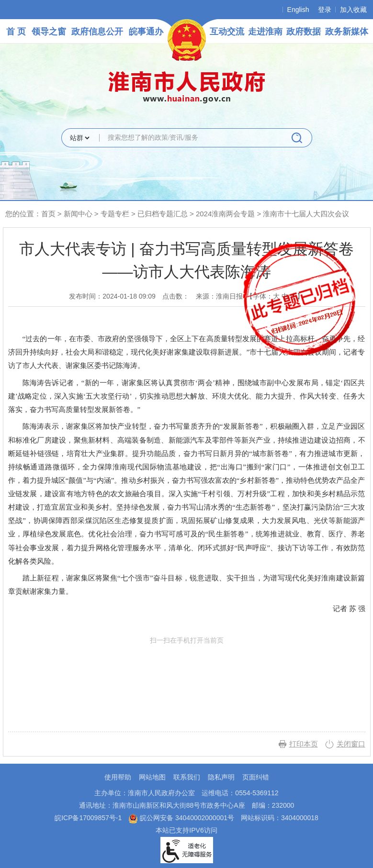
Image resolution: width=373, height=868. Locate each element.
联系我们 (187, 777)
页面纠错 (256, 777)
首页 (48, 214)
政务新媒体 (347, 32)
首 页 (16, 32)
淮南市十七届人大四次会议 (306, 214)
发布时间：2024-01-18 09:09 (112, 296)
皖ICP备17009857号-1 (88, 818)
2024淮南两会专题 (225, 214)
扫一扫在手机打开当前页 (187, 681)
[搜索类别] (79, 138)
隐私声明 (221, 777)
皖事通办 (146, 32)
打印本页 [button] (304, 744)
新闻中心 (78, 214)
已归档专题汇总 (163, 214)
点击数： (176, 296)
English (298, 10)
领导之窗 (49, 32)
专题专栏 (115, 214)
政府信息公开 (97, 32)
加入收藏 (353, 10)
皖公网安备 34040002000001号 (181, 818)
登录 (325, 10)
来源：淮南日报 (219, 296)
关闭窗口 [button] (351, 744)
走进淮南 (265, 32)
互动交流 (227, 32)
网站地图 (152, 777)
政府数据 (304, 32)
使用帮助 (118, 777)
